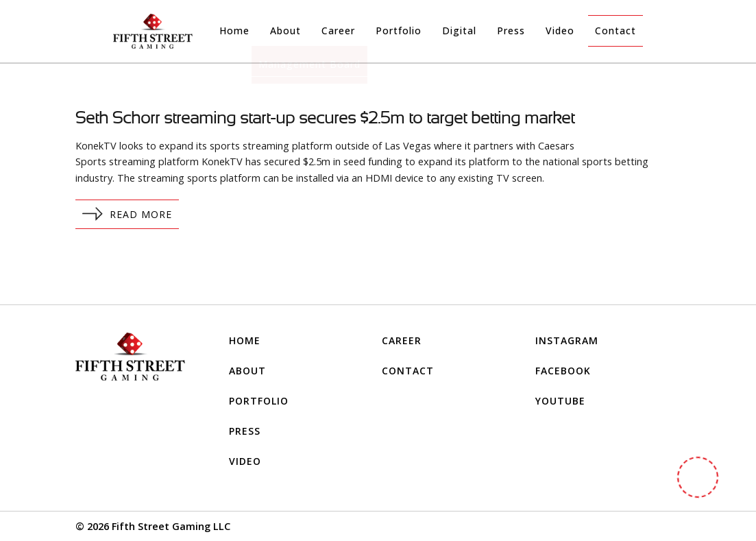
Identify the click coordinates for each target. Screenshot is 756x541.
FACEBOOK (563, 371)
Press (511, 31)
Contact (615, 31)
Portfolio (399, 31)
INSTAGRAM (567, 340)
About (285, 31)
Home (234, 31)
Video (560, 31)
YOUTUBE (560, 401)
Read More (127, 214)
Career (338, 31)
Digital (459, 31)
